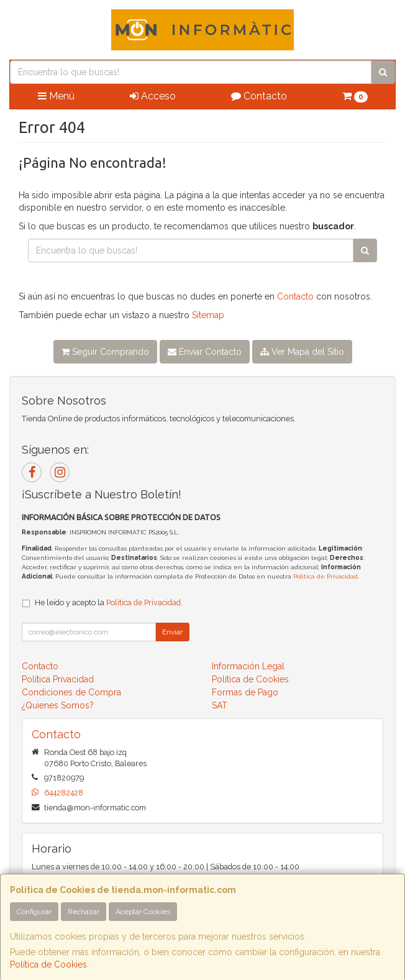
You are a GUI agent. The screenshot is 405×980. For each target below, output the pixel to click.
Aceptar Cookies (143, 912)
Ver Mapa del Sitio (302, 352)
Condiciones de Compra (71, 692)
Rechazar (84, 912)
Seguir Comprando (105, 352)
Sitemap (208, 315)
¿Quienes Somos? (58, 705)
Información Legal (248, 666)
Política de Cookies (48, 964)
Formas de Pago (245, 692)
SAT (220, 705)
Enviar (172, 632)
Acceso (153, 96)
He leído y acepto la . (109, 602)
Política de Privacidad (325, 576)
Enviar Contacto (205, 352)
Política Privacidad (58, 679)
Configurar (34, 912)
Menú (56, 96)
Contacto (259, 96)
